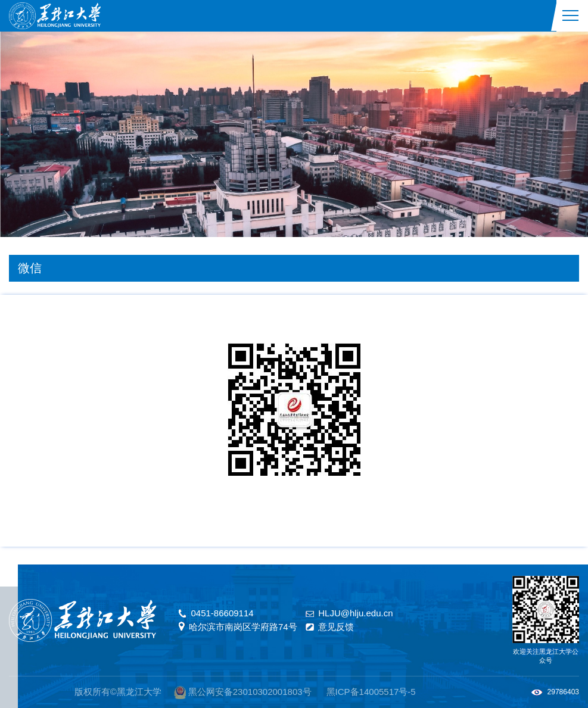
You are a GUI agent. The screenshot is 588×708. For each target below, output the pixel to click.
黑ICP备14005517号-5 (371, 692)
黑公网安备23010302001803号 (250, 692)
